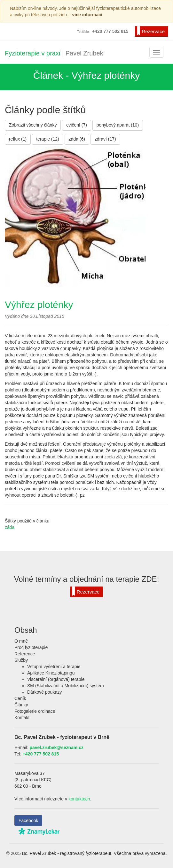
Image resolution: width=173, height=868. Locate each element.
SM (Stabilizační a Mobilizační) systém (66, 686)
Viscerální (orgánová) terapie (56, 679)
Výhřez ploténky (39, 305)
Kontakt (22, 718)
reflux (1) (18, 139)
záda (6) (77, 139)
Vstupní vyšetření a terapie (54, 667)
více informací (87, 15)
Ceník (20, 698)
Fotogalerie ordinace (35, 711)
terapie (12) (48, 139)
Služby (21, 660)
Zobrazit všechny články (33, 125)
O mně (21, 641)
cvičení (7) (77, 125)
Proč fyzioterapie (31, 647)
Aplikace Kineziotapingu (51, 673)
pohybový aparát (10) (118, 125)
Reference (25, 654)
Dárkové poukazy (44, 692)
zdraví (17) (105, 139)
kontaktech (79, 799)
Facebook (28, 821)
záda (10, 527)
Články (21, 705)
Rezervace (151, 31)
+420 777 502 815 (41, 754)
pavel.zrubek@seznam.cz (56, 748)
